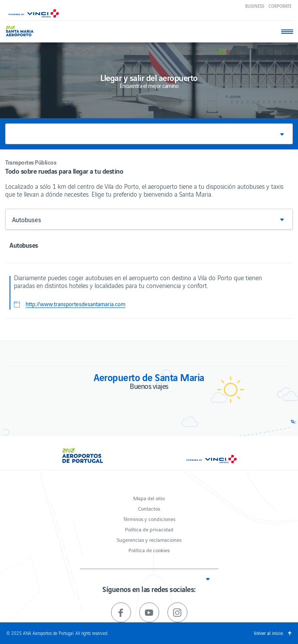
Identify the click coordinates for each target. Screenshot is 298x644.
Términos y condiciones (149, 519)
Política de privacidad (149, 529)
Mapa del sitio (149, 498)
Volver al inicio (268, 633)
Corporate (280, 6)
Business (255, 6)
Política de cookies (149, 550)
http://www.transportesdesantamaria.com (75, 304)
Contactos (149, 508)
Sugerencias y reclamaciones (149, 539)
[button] (149, 134)
